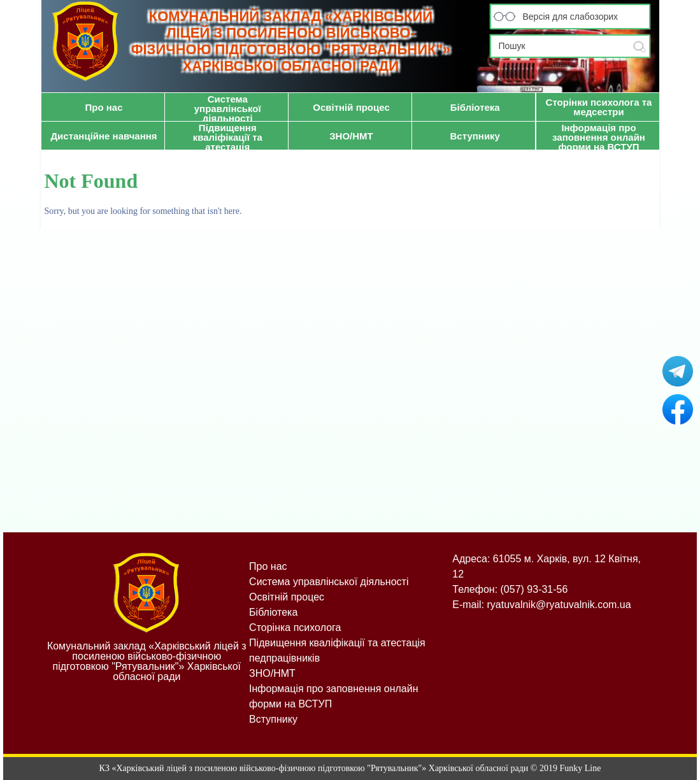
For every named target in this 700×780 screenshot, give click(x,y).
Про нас (268, 566)
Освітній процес (287, 597)
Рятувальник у (678, 371)
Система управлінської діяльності (329, 582)
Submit (639, 47)
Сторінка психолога (295, 628)
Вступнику (273, 719)
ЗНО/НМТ (272, 673)
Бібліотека (273, 612)
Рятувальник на (678, 409)
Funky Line (580, 768)
